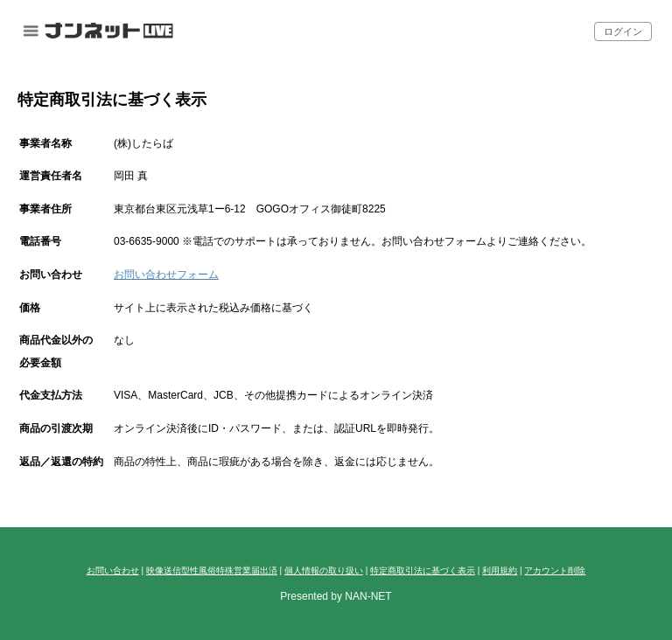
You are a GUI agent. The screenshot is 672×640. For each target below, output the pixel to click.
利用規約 (500, 570)
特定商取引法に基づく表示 (423, 570)
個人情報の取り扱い (324, 570)
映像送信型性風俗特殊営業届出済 (212, 570)
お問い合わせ (113, 570)
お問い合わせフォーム (166, 275)
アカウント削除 (555, 570)
